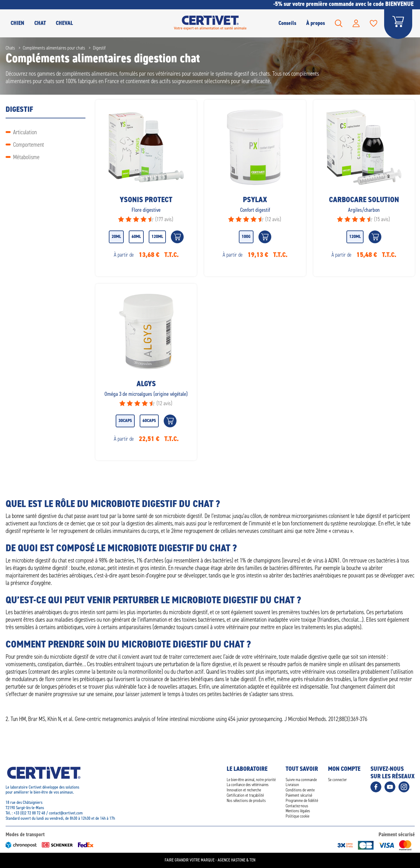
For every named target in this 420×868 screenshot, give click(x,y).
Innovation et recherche (244, 790)
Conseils (287, 23)
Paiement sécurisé (299, 795)
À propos (316, 23)
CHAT (40, 23)
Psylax (255, 200)
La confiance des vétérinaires (248, 785)
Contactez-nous (297, 806)
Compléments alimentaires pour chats (54, 48)
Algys (146, 384)
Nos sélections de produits (246, 801)
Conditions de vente (300, 790)
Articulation (25, 132)
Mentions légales (298, 811)
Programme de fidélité (302, 801)
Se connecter (337, 780)
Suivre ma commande (301, 780)
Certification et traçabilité (245, 795)
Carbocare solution (364, 200)
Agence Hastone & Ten (237, 860)
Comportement (29, 145)
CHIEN (17, 23)
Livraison (292, 785)
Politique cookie (297, 816)
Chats (10, 48)
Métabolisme (26, 157)
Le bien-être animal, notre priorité (251, 780)
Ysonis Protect (146, 200)
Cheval (64, 23)
